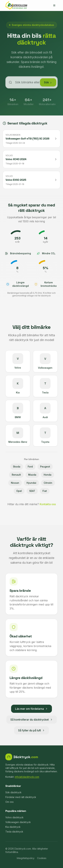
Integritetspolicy (26, 858)
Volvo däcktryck (14, 817)
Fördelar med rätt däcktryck (21, 797)
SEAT (32, 491)
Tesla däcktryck (14, 832)
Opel (19, 491)
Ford (30, 467)
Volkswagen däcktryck (18, 822)
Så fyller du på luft (32, 730)
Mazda (32, 475)
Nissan (15, 483)
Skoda (17, 467)
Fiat (45, 491)
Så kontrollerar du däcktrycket (32, 720)
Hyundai (31, 483)
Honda (48, 475)
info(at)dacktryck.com (27, 777)
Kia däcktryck (13, 827)
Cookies (42, 858)
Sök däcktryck (13, 792)
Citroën (48, 483)
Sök (48, 84)
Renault (16, 475)
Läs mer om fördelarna (32, 709)
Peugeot (45, 467)
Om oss (9, 802)
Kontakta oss (48, 504)
